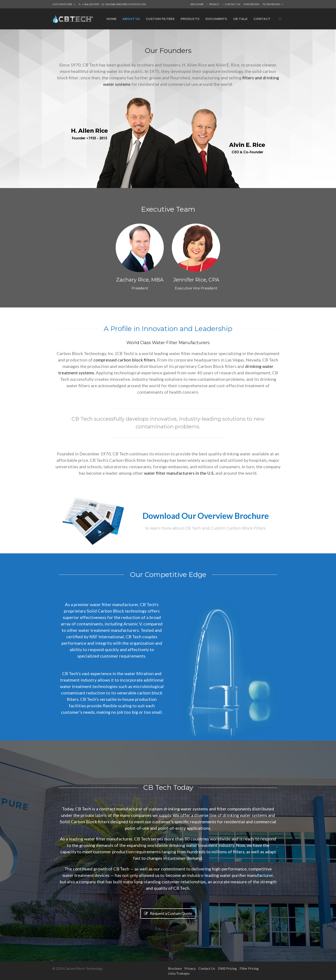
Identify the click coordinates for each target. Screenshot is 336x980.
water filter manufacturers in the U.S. (179, 473)
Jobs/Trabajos (179, 973)
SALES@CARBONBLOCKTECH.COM (126, 4)
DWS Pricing (252, 4)
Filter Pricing (273, 4)
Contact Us (231, 4)
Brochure (197, 4)
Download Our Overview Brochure (206, 516)
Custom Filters (64, 4)
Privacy (213, 4)
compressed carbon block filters (124, 360)
